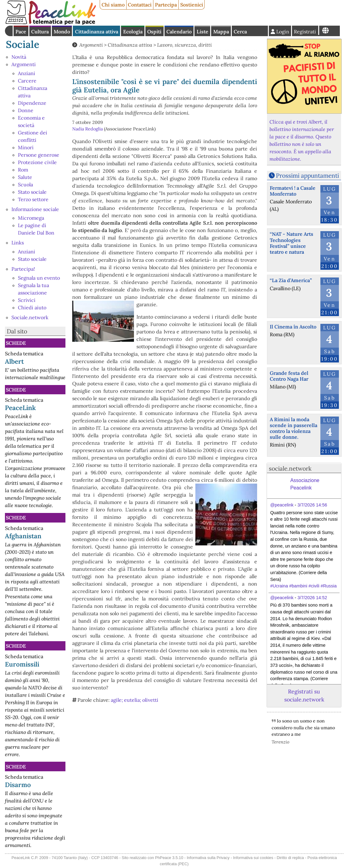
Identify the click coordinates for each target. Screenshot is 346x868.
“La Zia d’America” (291, 280)
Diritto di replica (290, 858)
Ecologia (133, 32)
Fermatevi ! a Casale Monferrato (293, 191)
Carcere (27, 81)
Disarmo (18, 785)
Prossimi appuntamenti (307, 176)
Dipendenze (32, 103)
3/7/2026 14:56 (312, 505)
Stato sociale (32, 192)
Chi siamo (113, 5)
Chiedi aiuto (32, 307)
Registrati (305, 32)
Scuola (25, 184)
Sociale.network (30, 317)
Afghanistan (23, 536)
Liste (202, 32)
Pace (21, 32)
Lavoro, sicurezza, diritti (184, 45)
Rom (23, 170)
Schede (16, 343)
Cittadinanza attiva (97, 32)
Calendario (179, 32)
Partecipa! (23, 269)
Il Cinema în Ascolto (293, 327)
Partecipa (166, 5)
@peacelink (282, 505)
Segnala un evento (39, 278)
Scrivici (27, 300)
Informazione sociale (35, 209)
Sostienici (192, 5)
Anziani (27, 73)
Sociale (23, 44)
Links (18, 243)
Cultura (40, 32)
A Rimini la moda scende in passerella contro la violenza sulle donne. (294, 428)
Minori (26, 147)
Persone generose (39, 155)
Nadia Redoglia (88, 129)
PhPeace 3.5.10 (169, 858)
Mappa (221, 32)
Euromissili (22, 664)
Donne (26, 110)
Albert (14, 361)
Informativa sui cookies (253, 858)
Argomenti (24, 64)
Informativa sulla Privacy (208, 858)
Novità (19, 57)
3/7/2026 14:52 (312, 598)
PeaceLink (20, 408)
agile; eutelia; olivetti (135, 700)
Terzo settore (33, 199)
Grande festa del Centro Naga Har (289, 376)
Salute (25, 177)
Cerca (240, 32)
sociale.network (290, 468)
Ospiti (154, 32)
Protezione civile (37, 162)
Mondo (62, 32)
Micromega (31, 218)
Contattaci (140, 5)
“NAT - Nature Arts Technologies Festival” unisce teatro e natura (292, 243)
